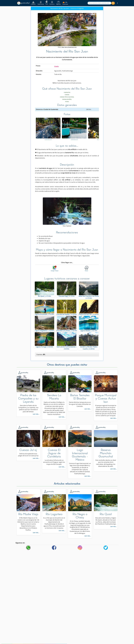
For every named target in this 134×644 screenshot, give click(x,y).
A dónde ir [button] (33, 3)
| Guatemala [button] (65, 3)
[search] (99, 3)
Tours (47, 3)
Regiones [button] (58, 3)
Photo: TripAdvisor (67, 226)
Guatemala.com (48, 140)
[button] (117, 3)
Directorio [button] (52, 3)
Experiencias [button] (41, 3)
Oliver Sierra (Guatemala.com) (69, 47)
